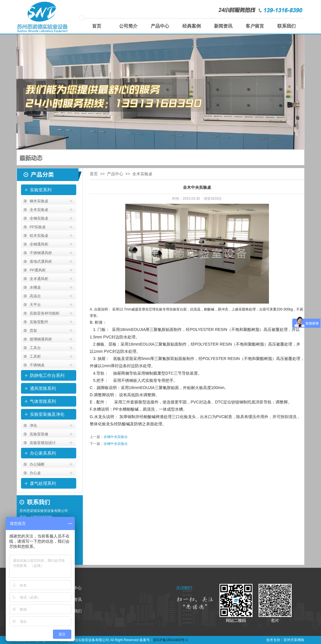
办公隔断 (37, 464)
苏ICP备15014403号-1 (171, 640)
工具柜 (35, 356)
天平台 (35, 305)
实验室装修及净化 (47, 414)
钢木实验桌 (39, 201)
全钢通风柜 (39, 244)
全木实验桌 (39, 210)
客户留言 (255, 26)
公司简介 (128, 26)
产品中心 (160, 26)
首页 (97, 26)
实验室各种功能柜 (45, 313)
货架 (33, 330)
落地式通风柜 (41, 261)
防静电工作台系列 (47, 375)
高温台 (35, 296)
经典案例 (192, 26)
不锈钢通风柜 (41, 253)
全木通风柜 (39, 279)
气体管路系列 (43, 401)
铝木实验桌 (39, 236)
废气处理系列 (43, 483)
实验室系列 (41, 190)
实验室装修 (39, 434)
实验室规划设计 (43, 443)
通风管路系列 (43, 388)
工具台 (35, 348)
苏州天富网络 (294, 640)
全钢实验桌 (39, 218)
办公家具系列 (43, 453)
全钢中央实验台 (116, 437)
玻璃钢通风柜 (41, 339)
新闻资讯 (223, 26)
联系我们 (286, 26)
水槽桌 (35, 287)
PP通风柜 (38, 270)
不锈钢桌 (37, 365)
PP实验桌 (38, 227)
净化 (33, 425)
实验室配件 (39, 322)
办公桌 (35, 473)
